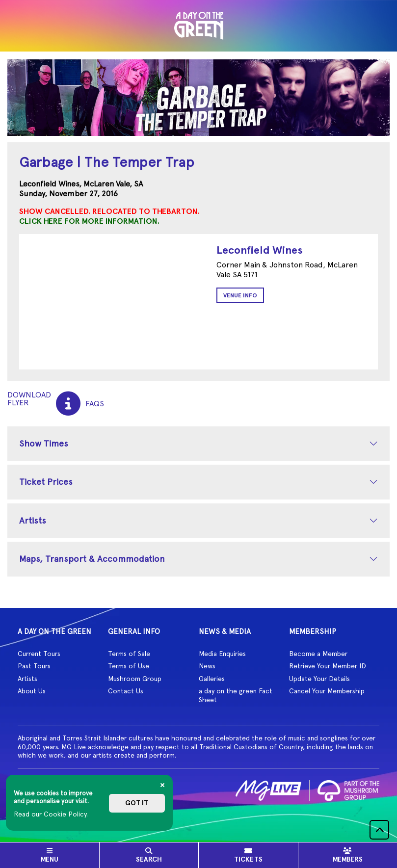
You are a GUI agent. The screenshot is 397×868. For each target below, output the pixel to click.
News (207, 666)
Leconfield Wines (260, 250)
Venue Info (240, 295)
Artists (33, 520)
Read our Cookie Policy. (51, 814)
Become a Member (318, 654)
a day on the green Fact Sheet (236, 695)
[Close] (162, 785)
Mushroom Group (135, 679)
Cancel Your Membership (327, 691)
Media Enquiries (222, 654)
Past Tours (34, 666)
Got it (137, 803)
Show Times (44, 443)
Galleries (212, 679)
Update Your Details (319, 679)
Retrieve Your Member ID (328, 666)
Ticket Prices (46, 482)
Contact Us (126, 691)
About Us (32, 691)
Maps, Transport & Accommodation (92, 559)
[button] (379, 830)
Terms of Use (129, 666)
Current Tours (39, 654)
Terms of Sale (129, 654)
